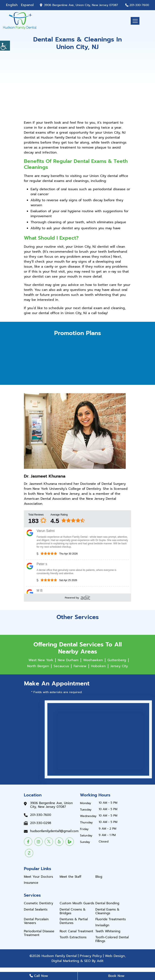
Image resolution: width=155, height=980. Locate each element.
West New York (41, 660)
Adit (100, 961)
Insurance (31, 883)
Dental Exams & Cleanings (107, 911)
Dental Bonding (107, 903)
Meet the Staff (70, 877)
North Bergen (38, 666)
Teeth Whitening (108, 931)
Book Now (116, 976)
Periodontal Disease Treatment (39, 933)
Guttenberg (117, 660)
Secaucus (61, 666)
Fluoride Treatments (111, 919)
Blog (99, 877)
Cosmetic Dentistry (39, 903)
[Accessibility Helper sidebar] (5, 46)
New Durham (68, 660)
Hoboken (98, 666)
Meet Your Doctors (38, 877)
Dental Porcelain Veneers (36, 921)
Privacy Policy (91, 956)
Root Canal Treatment (76, 931)
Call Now (39, 976)
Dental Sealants (36, 909)
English (12, 5)
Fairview (80, 666)
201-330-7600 (139, 5)
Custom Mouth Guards (77, 903)
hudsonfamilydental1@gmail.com (54, 831)
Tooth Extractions (73, 937)
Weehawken (93, 660)
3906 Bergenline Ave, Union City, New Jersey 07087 (81, 5)
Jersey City (119, 666)
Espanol (27, 5)
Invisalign (102, 925)
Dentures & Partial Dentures (74, 921)
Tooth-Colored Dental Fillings (112, 939)
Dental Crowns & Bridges (73, 911)
